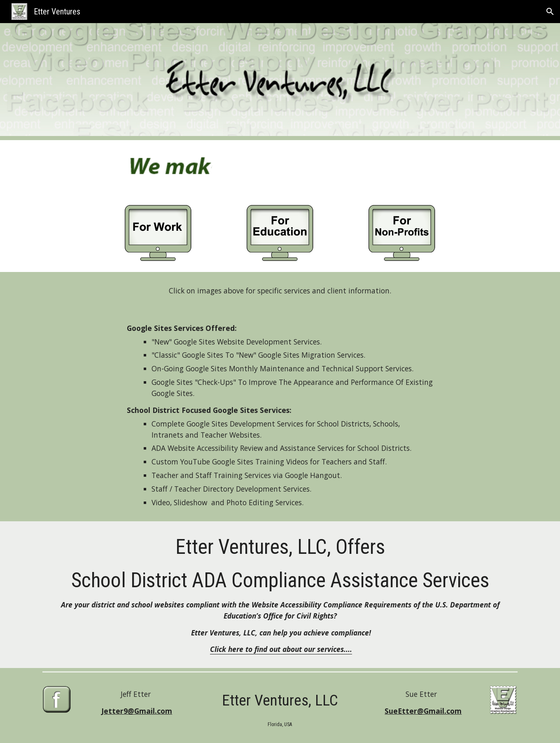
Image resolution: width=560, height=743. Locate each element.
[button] (550, 12)
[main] (280, 291)
